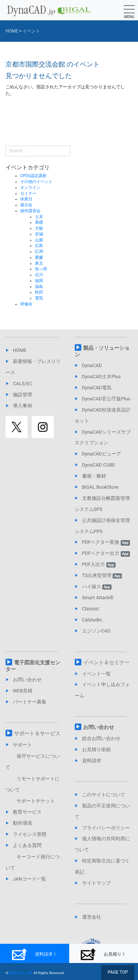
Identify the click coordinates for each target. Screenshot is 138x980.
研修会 (26, 304)
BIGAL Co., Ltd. (21, 973)
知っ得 (41, 269)
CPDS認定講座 (33, 176)
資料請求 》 (35, 954)
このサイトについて (104, 795)
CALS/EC (23, 384)
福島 (39, 287)
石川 (39, 275)
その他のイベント (36, 182)
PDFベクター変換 (106, 542)
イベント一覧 (96, 674)
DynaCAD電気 (97, 388)
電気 (39, 298)
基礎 (39, 222)
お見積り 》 (103, 954)
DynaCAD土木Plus (102, 377)
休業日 (26, 199)
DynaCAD (92, 365)
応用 (39, 252)
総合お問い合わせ (101, 738)
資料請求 (92, 761)
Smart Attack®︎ (98, 598)
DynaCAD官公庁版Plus (106, 399)
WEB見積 (23, 691)
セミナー (28, 194)
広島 (39, 246)
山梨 (39, 240)
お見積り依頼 (96, 750)
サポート (22, 745)
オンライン (30, 188)
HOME (20, 350)
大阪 (39, 228)
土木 (39, 217)
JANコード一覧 (29, 879)
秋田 (39, 292)
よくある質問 (27, 845)
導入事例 (22, 406)
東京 (39, 263)
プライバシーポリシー (106, 828)
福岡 (39, 281)
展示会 (26, 205)
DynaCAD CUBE (99, 465)
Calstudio (92, 620)
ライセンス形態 (30, 834)
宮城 (39, 234)
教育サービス (27, 812)
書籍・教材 (94, 476)
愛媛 (39, 257)
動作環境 (22, 823)
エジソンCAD (96, 631)
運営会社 (92, 917)
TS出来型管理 (102, 575)
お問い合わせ (27, 680)
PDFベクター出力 (106, 553)
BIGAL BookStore (100, 487)
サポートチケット (36, 801)
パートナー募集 (30, 702)
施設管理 (22, 395)
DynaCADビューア (102, 454)
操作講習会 (30, 211)
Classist (91, 609)
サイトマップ (96, 883)
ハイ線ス (97, 586)
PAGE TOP (118, 972)
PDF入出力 (99, 564)
